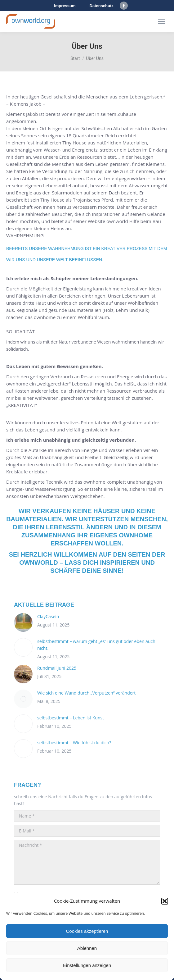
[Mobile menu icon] (162, 21)
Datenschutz (102, 6)
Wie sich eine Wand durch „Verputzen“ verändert (86, 693)
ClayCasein (48, 616)
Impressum (65, 6)
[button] (165, 901)
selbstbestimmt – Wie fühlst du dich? (74, 743)
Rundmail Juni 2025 (57, 668)
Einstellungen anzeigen (87, 965)
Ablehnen (87, 948)
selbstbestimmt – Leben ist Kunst (71, 718)
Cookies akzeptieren (87, 931)
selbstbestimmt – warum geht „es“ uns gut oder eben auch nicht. (96, 645)
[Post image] (23, 622)
